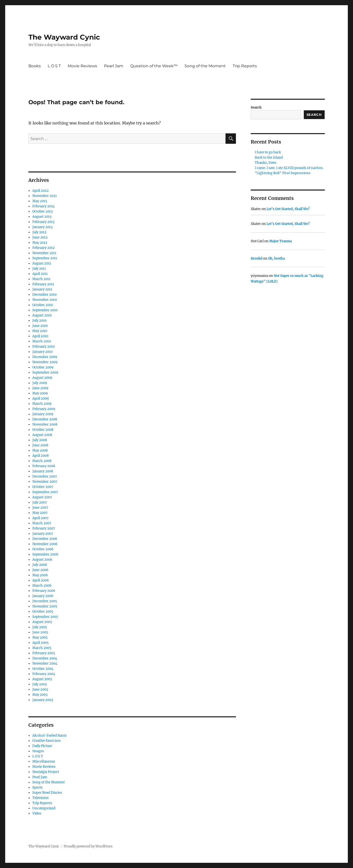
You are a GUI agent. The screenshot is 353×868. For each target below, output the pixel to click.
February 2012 (43, 248)
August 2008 (42, 435)
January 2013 (42, 227)
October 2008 (43, 430)
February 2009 (44, 409)
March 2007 (42, 523)
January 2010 (42, 352)
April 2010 (40, 336)
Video (37, 813)
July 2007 (40, 502)
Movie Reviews (82, 66)
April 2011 (40, 274)
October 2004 (43, 669)
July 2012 (39, 232)
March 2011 (41, 279)
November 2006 (45, 544)
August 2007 (42, 497)
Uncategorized (44, 808)
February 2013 (43, 222)
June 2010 (40, 326)
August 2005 (42, 622)
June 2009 (40, 388)
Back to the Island (269, 157)
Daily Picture (42, 746)
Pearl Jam (114, 66)
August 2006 (42, 560)
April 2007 (41, 518)
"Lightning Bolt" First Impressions (283, 173)
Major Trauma (280, 241)
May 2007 (40, 513)
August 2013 (42, 217)
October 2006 (43, 549)
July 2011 (39, 269)
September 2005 (45, 617)
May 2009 (40, 393)
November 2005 (45, 606)
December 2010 (44, 295)
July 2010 (39, 321)
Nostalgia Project (46, 772)
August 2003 (42, 679)
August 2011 (42, 263)
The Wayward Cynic (64, 37)
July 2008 (40, 440)
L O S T (54, 66)
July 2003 (40, 684)
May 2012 (40, 243)
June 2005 (40, 632)
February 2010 (43, 347)
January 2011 (42, 289)
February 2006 (44, 591)
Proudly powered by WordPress (88, 846)
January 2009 (43, 414)
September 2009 (45, 373)
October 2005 (43, 612)
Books (35, 66)
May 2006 (40, 575)
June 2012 (40, 237)
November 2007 (45, 482)
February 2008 (44, 466)
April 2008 (41, 456)
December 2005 (45, 601)
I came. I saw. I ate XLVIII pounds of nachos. (289, 168)
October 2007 (43, 487)
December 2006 (45, 539)
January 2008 (43, 471)
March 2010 (42, 341)
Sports (38, 787)
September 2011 (45, 258)
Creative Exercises (47, 741)
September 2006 (45, 554)
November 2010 (45, 300)
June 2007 (40, 508)
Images (38, 751)
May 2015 (40, 201)
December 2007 (45, 476)
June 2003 (40, 689)
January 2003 (43, 700)
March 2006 (42, 586)
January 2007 (43, 534)
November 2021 (45, 196)
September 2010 (45, 310)
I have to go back (268, 152)
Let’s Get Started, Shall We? (288, 209)
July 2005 (40, 627)
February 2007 (44, 528)
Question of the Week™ (154, 66)
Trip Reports (245, 66)
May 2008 (40, 450)
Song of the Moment (205, 66)
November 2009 (45, 362)
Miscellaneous (44, 761)
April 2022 (41, 191)
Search (256, 108)
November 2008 (45, 424)
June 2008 (40, 445)
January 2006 (43, 596)
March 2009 (42, 404)
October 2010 (43, 305)
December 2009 (45, 357)
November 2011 (44, 253)
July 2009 (40, 383)
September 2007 (45, 492)
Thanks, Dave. (266, 163)
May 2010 (40, 331)
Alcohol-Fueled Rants (50, 735)
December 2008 (45, 419)
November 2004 (45, 663)
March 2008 (42, 461)
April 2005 (41, 643)
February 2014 (43, 206)
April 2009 (41, 398)
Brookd (257, 258)
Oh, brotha (276, 258)
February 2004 (44, 674)
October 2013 (42, 211)
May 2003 (40, 695)
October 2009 (43, 367)
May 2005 (40, 638)
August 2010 (42, 315)
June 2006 (40, 570)
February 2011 (43, 284)
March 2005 (42, 648)
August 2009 (42, 378)
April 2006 (41, 580)
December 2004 (45, 658)
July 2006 (40, 565)
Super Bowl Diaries (47, 793)
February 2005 (44, 653)
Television (41, 798)
